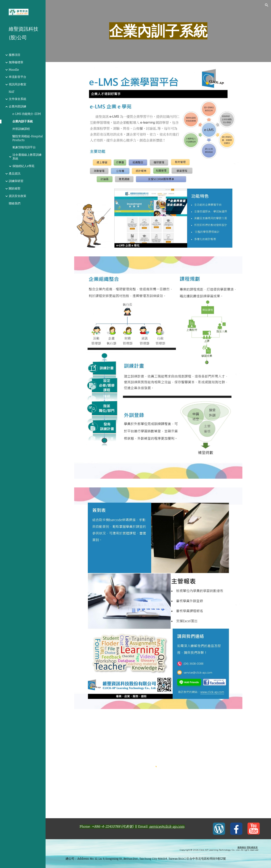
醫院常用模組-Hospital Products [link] (28, 138)
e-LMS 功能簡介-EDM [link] (27, 114)
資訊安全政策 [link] (17, 196)
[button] (267, 5)
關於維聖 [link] (15, 188)
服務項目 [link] (15, 55)
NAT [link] (12, 92)
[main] (158, 31)
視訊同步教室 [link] (17, 84)
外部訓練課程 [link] (21, 129)
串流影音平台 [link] (17, 77)
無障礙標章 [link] (16, 62)
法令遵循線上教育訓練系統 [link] (27, 157)
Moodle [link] (14, 70)
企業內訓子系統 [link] (23, 121)
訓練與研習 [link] (16, 181)
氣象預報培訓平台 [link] (24, 147)
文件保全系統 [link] (17, 99)
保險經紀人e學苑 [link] (23, 166)
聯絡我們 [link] (15, 203)
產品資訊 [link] (15, 174)
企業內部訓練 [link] (17, 106)
